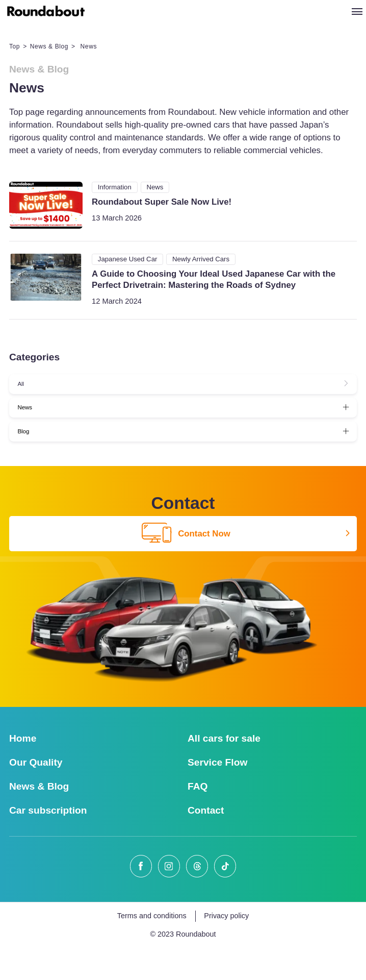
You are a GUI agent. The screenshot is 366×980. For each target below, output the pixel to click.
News (32, 423)
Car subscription (48, 841)
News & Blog (49, 46)
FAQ (198, 817)
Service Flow (217, 793)
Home (23, 769)
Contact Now (186, 565)
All (26, 389)
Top (15, 46)
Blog (30, 458)
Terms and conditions (152, 947)
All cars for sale (224, 769)
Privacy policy (226, 947)
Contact (206, 841)
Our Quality (36, 793)
